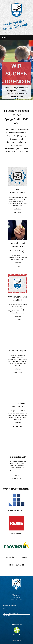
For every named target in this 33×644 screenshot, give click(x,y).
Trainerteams (16, 96)
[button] (15, 98)
